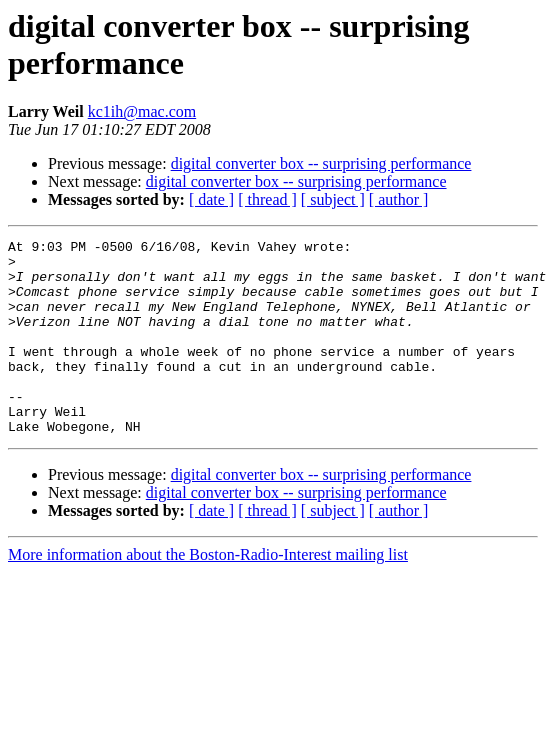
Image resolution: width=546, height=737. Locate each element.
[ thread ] (267, 199)
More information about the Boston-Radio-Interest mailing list (208, 593)
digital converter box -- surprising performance (321, 163)
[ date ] (211, 199)
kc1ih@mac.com (142, 111)
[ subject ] (333, 199)
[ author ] (399, 199)
